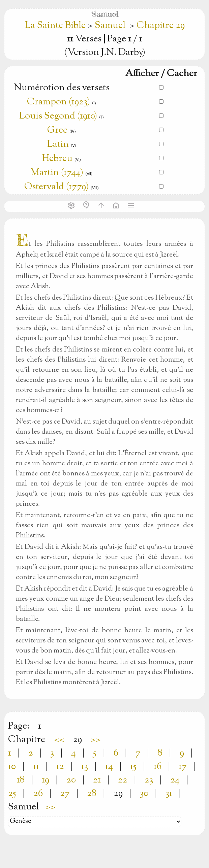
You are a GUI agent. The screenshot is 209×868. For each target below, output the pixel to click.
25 (12, 794)
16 (158, 767)
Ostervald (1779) (56, 187)
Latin (58, 144)
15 (133, 767)
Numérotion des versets (62, 88)
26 (38, 794)
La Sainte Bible (56, 26)
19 (46, 780)
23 (149, 780)
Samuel (110, 26)
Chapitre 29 (161, 26)
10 (12, 767)
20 (71, 780)
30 (144, 794)
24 (175, 780)
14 (109, 767)
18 (21, 780)
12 (60, 767)
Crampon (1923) (58, 102)
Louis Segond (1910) (59, 116)
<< (59, 740)
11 (36, 767)
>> (96, 740)
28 (92, 794)
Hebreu (57, 159)
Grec (57, 130)
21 (97, 780)
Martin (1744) (57, 173)
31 (169, 794)
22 (123, 780)
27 (65, 794)
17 (183, 767)
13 (85, 767)
